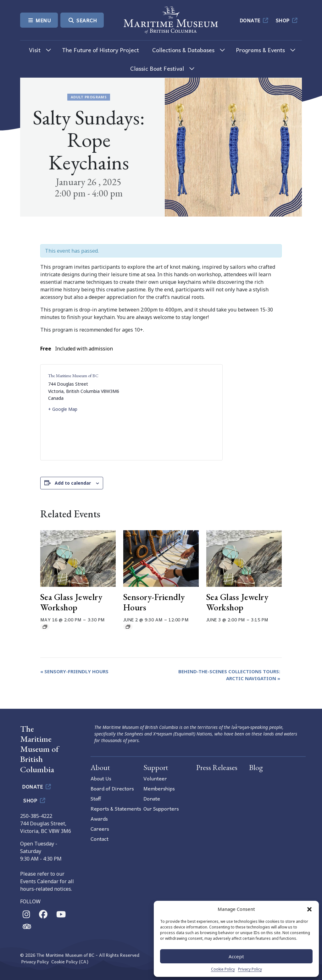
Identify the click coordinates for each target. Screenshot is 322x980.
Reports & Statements (116, 808)
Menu (39, 20)
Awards (99, 818)
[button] (309, 909)
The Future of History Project (100, 50)
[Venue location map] (173, 412)
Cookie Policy (223, 969)
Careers (100, 829)
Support (156, 767)
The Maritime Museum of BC (73, 376)
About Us (101, 778)
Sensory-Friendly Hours (154, 602)
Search (82, 20)
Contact (100, 839)
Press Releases (217, 767)
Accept (236, 956)
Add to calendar (73, 483)
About (100, 767)
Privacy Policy (250, 969)
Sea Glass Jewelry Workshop (71, 602)
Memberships (159, 788)
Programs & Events (260, 50)
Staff (96, 798)
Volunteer (155, 778)
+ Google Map (63, 409)
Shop (287, 20)
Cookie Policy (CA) (70, 962)
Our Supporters (161, 808)
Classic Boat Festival (157, 68)
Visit (35, 50)
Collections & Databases (183, 50)
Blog (256, 767)
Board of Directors (112, 788)
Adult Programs (89, 97)
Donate (255, 20)
